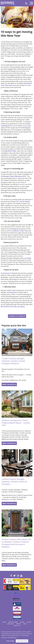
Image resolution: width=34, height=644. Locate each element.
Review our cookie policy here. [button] (9, 638)
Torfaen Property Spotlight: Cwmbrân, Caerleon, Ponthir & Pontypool (14, 482)
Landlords (10, 624)
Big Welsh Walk (11, 151)
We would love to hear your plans (13, 307)
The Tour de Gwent (23, 201)
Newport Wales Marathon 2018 (15, 176)
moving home (12, 292)
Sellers (29, 622)
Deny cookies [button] (10, 641)
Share (17, 311)
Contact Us (17, 626)
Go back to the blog (17, 316)
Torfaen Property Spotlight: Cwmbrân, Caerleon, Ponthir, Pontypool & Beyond (14, 361)
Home (4, 622)
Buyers (22, 622)
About (25, 624)
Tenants (18, 624)
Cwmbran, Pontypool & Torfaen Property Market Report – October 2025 (16, 423)
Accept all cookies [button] (22, 641)
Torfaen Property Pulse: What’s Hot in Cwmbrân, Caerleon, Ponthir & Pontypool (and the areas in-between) (16, 543)
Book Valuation (13, 622)
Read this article (9, 384)
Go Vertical (5, 273)
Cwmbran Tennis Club (20, 231)
